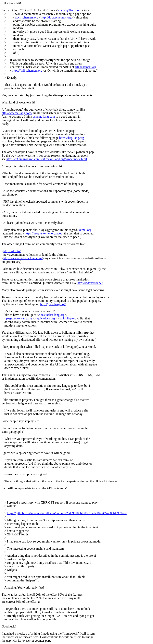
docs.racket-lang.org (52, 315)
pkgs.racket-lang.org (19, 318)
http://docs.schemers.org (56, 17)
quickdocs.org (46, 318)
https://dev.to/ (12, 251)
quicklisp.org (68, 318)
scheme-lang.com (44, 117)
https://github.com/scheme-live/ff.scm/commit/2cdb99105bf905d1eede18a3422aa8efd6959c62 (67, 513)
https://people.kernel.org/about (44, 233)
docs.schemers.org (27, 17)
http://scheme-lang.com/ (17, 113)
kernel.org (85, 230)
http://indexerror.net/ (90, 283)
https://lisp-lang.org (72, 138)
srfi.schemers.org (86, 67)
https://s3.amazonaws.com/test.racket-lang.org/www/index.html (47, 159)
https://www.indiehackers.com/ (23, 258)
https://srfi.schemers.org (27, 71)
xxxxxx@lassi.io (68, 10)
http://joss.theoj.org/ (53, 304)
